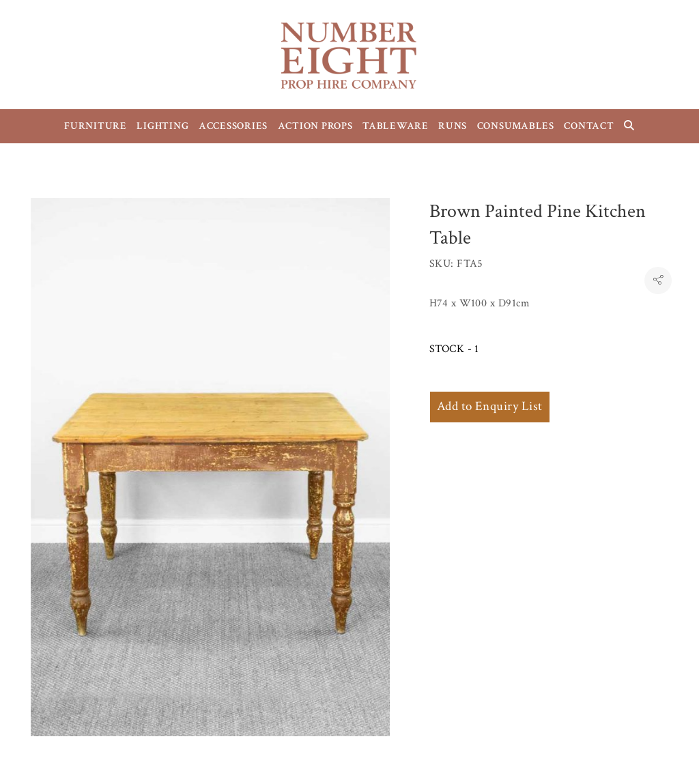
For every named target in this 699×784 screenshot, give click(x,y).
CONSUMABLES (516, 126)
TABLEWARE (396, 126)
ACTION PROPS (315, 126)
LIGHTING (162, 126)
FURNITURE (96, 126)
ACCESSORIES (233, 126)
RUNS (453, 126)
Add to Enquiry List (490, 406)
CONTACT (589, 126)
